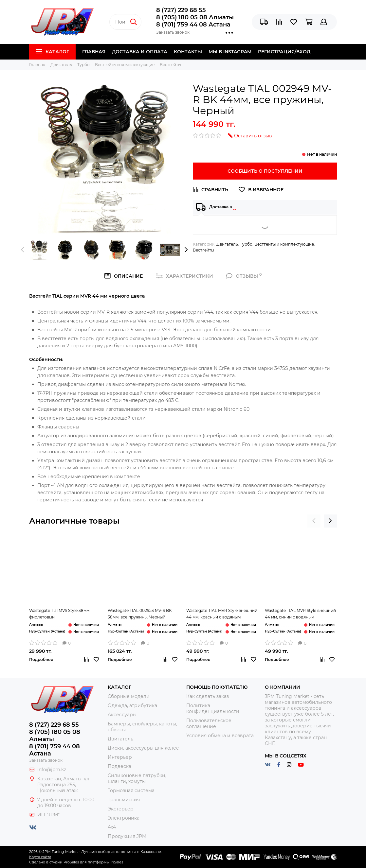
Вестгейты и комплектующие (284, 244)
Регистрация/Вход (284, 52)
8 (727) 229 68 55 (181, 10)
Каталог (52, 52)
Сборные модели (129, 696)
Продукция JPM (127, 836)
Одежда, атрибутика (132, 705)
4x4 (112, 827)
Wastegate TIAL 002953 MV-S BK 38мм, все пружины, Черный (140, 614)
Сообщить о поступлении (265, 171)
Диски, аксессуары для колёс (143, 748)
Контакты (188, 52)
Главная (94, 52)
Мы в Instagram (230, 52)
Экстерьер (121, 809)
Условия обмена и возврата (220, 736)
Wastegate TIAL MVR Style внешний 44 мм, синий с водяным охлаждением (300, 614)
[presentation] (23, 250)
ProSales (71, 862)
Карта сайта (40, 857)
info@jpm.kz (52, 770)
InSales (117, 862)
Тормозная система (131, 790)
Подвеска (119, 766)
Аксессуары (122, 715)
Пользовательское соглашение (209, 723)
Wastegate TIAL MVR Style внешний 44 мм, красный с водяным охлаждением (222, 614)
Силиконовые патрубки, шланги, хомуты (137, 778)
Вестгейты (203, 250)
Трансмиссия (124, 800)
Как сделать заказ (208, 696)
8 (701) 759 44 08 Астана (193, 25)
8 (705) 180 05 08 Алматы (195, 17)
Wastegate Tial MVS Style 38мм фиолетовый (59, 614)
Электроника (124, 818)
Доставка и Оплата (140, 52)
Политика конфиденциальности (213, 708)
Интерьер (120, 757)
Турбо (246, 244)
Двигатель (227, 244)
